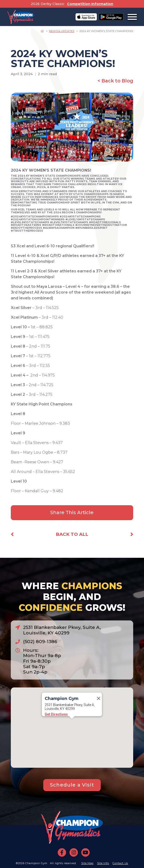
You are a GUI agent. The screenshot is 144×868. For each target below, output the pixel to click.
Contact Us (120, 863)
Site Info (103, 863)
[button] (72, 733)
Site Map (87, 863)
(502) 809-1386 (40, 642)
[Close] (99, 708)
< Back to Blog (115, 81)
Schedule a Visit (72, 785)
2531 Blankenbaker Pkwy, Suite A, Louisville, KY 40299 (62, 630)
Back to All (72, 535)
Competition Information (90, 4)
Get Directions (56, 724)
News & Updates (62, 31)
